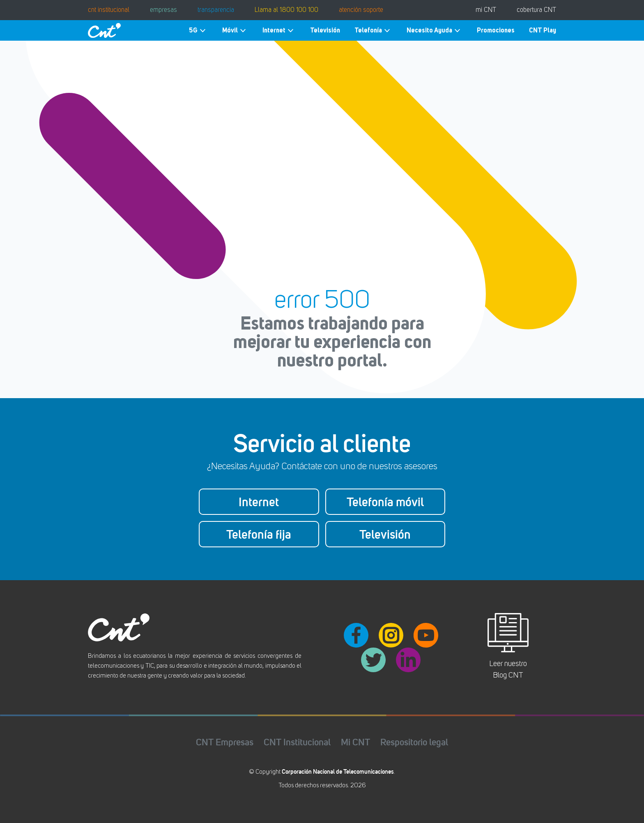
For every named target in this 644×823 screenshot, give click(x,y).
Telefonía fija (259, 534)
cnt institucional (109, 10)
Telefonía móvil (385, 502)
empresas (163, 10)
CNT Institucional (297, 742)
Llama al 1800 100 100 (286, 10)
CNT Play (543, 30)
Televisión (325, 30)
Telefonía (373, 31)
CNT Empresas (225, 742)
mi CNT (486, 10)
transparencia (216, 10)
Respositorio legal (414, 742)
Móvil (235, 31)
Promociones (496, 30)
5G (198, 31)
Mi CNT (355, 742)
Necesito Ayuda (435, 31)
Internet (279, 31)
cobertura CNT (536, 10)
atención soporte (361, 10)
